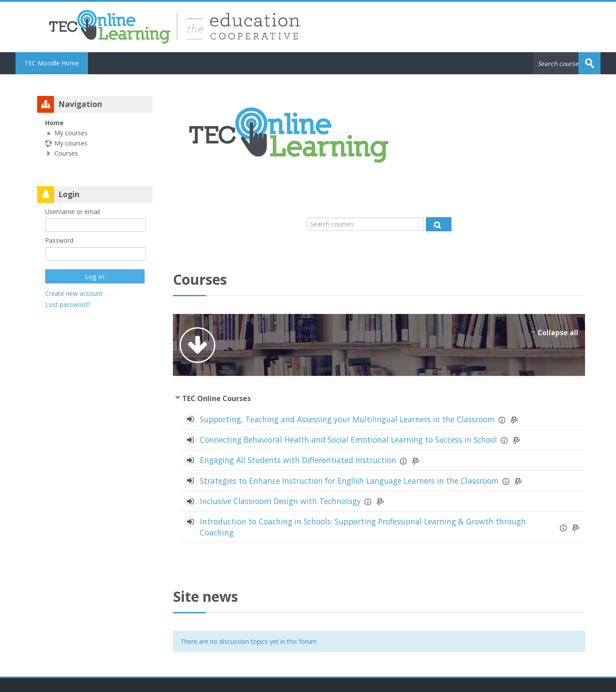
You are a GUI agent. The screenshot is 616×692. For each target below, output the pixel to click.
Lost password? (68, 304)
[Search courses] (365, 224)
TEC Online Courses (216, 398)
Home (54, 123)
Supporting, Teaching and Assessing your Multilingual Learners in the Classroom (347, 419)
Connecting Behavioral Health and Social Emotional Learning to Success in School (348, 440)
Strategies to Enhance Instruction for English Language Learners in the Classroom (349, 481)
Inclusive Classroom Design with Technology (280, 501)
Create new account (74, 293)
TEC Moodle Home (52, 63)
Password (59, 240)
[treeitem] (95, 138)
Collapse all (558, 333)
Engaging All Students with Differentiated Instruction (298, 460)
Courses (66, 153)
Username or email (73, 212)
